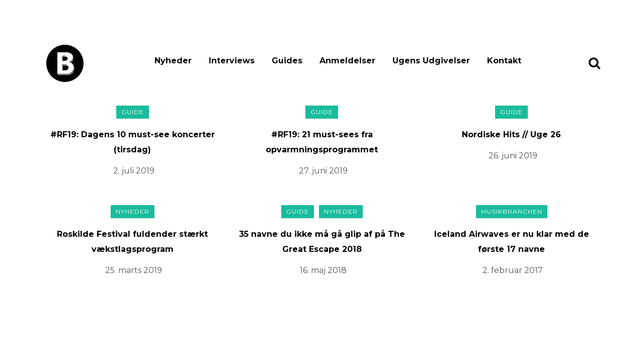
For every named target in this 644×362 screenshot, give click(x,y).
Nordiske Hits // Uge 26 (511, 134)
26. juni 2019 (513, 156)
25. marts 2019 (134, 270)
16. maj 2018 (323, 270)
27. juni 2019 (323, 171)
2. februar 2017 (513, 270)
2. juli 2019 (134, 171)
